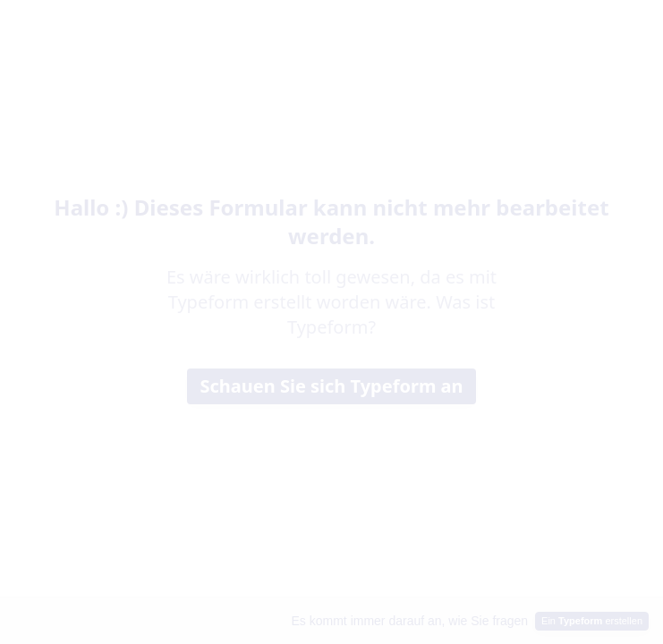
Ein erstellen (592, 621)
